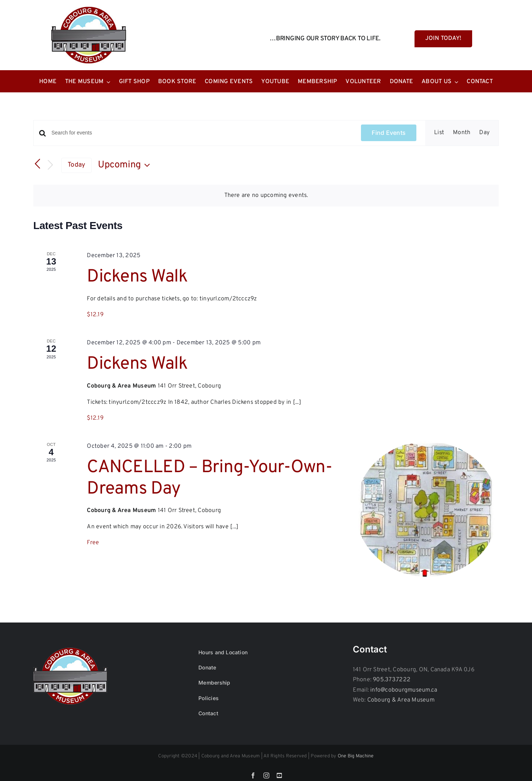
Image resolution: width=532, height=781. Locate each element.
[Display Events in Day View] (484, 133)
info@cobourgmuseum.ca (404, 690)
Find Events (389, 133)
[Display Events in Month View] (462, 133)
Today (76, 165)
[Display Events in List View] (439, 133)
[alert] (266, 196)
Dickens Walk (137, 277)
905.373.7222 (392, 680)
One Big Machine (356, 756)
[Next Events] (50, 165)
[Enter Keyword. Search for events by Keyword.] (202, 133)
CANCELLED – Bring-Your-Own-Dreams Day (209, 478)
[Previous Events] (38, 164)
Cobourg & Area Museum (401, 700)
